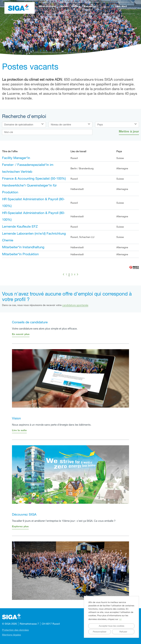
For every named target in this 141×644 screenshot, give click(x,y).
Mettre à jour (129, 131)
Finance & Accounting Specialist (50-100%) (34, 178)
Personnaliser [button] (100, 632)
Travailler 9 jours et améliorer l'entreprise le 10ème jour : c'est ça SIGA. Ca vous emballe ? (64, 521)
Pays (119, 151)
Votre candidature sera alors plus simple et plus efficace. (45, 328)
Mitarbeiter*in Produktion (20, 254)
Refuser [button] (123, 632)
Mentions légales (11, 635)
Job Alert (122, 6)
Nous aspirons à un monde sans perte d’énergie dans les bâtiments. (52, 425)
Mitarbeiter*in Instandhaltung (23, 247)
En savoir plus (21, 334)
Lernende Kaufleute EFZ (20, 226)
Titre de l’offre (10, 151)
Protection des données (15, 630)
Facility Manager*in (16, 158)
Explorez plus (20, 526)
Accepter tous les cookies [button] (111, 626)
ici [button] (120, 619)
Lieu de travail (78, 151)
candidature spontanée (75, 305)
